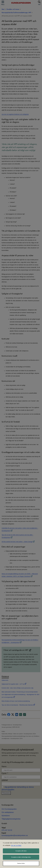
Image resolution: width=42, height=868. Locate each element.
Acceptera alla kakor (21, 851)
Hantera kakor (21, 863)
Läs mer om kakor (16, 845)
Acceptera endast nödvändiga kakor (21, 857)
